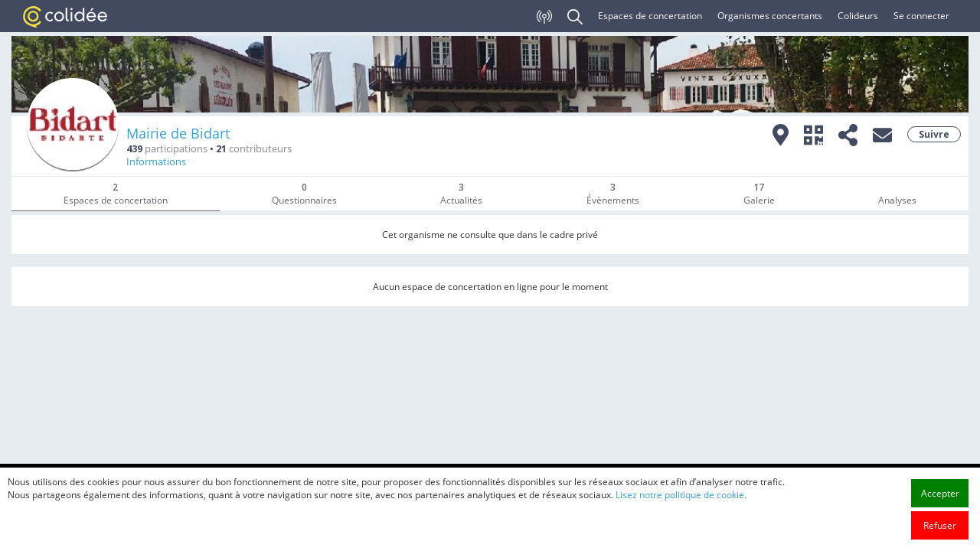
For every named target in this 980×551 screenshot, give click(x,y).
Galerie (759, 194)
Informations (156, 162)
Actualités (461, 194)
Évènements (613, 194)
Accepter (940, 510)
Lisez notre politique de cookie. (681, 512)
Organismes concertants (770, 16)
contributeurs (254, 149)
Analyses (897, 200)
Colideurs (858, 16)
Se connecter (921, 16)
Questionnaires (304, 194)
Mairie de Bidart (178, 133)
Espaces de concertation (650, 16)
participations (167, 149)
